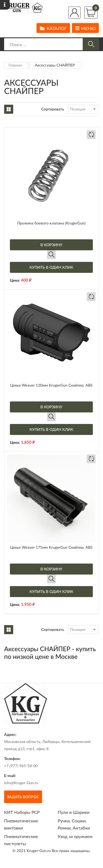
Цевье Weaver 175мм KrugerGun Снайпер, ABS (51, 547)
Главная (15, 65)
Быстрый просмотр (51, 255)
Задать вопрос (23, 797)
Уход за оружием (75, 836)
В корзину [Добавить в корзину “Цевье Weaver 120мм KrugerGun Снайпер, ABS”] (51, 407)
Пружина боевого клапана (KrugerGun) (51, 223)
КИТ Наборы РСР (22, 812)
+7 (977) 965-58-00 (21, 766)
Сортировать (53, 109)
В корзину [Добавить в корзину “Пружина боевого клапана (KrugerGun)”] (51, 245)
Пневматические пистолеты (21, 840)
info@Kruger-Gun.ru (21, 783)
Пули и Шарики (74, 812)
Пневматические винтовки (21, 824)
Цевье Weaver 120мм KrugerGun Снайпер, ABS (51, 385)
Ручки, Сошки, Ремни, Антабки (74, 824)
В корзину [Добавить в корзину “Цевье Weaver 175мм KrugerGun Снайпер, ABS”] (51, 569)
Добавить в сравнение (91, 135)
